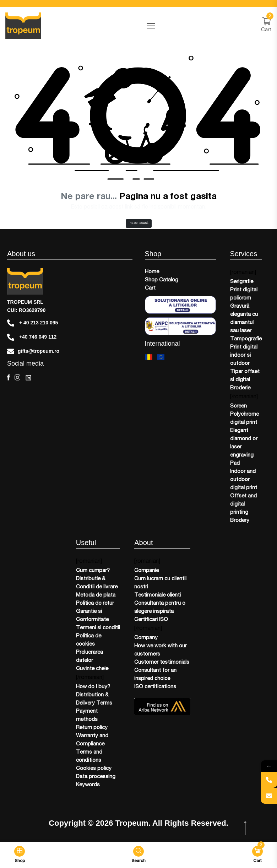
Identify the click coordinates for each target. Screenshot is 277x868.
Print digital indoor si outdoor (244, 355)
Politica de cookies (89, 640)
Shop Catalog (162, 280)
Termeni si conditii (98, 628)
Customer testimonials (162, 662)
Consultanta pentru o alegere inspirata (160, 608)
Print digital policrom (244, 294)
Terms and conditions (89, 756)
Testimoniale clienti (157, 595)
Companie (146, 571)
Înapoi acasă (138, 223)
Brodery (240, 521)
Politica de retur (95, 603)
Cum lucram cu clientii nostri (160, 583)
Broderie (240, 388)
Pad (235, 463)
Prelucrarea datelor (89, 657)
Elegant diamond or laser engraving (244, 443)
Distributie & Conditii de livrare (97, 583)
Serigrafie (242, 282)
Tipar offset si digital (245, 376)
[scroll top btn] (246, 828)
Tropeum (132, 823)
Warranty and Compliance (92, 740)
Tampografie (246, 339)
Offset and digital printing (243, 504)
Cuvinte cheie (92, 669)
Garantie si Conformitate (92, 616)
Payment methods (87, 716)
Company (146, 638)
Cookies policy (94, 769)
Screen (238, 406)
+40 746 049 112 (32, 337)
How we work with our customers (161, 650)
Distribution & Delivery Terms (94, 699)
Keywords (88, 785)
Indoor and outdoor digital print (244, 480)
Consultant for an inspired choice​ (155, 675)
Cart (150, 288)
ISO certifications (155, 687)
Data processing (96, 777)
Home (152, 272)
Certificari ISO (151, 620)
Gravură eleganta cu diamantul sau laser (244, 319)
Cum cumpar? (93, 571)
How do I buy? (93, 687)
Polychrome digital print (245, 419)
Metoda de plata (96, 595)
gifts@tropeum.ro (33, 351)
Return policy (92, 728)
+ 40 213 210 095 (32, 323)
